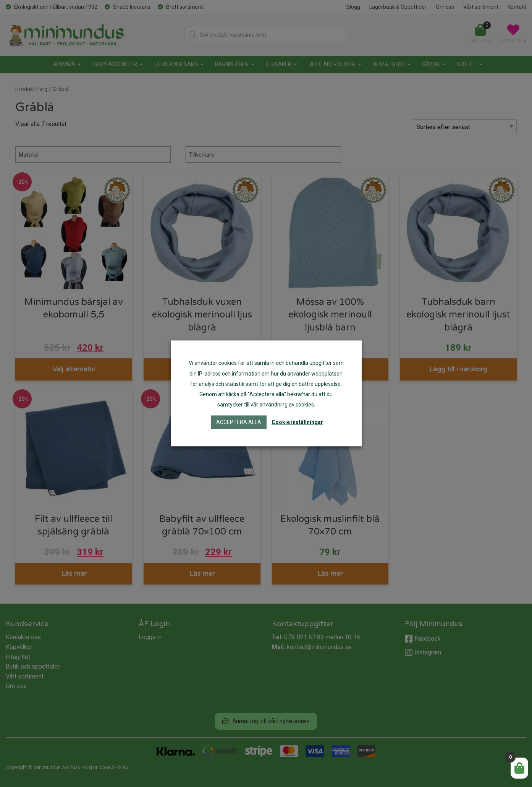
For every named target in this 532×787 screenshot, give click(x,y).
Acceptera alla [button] (239, 423)
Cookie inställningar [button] (297, 423)
